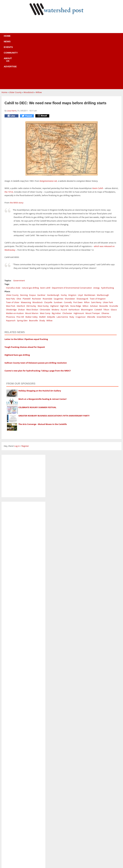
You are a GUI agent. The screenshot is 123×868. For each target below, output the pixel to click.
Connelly (68, 257)
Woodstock (29, 47)
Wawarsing (26, 257)
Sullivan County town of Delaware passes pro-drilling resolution (36, 317)
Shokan (21, 264)
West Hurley (43, 260)
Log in (17, 401)
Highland (54, 260)
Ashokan (94, 260)
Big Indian (56, 268)
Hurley (64, 250)
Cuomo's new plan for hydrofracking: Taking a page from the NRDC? (38, 325)
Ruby (72, 271)
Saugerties (59, 253)
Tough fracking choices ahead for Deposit (25, 302)
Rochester (37, 253)
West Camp (45, 268)
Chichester (67, 268)
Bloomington (87, 264)
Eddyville (51, 271)
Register (25, 401)
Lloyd (80, 250)
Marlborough (103, 250)
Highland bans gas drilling (17, 309)
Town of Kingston (98, 253)
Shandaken (70, 253)
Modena (55, 264)
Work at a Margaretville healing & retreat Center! (42, 354)
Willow (39, 47)
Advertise (84, 38)
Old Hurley (31, 260)
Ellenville (91, 271)
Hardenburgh (53, 250)
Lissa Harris (12, 65)
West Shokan (32, 264)
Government (19, 235)
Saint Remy (96, 257)
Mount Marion (32, 268)
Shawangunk (82, 253)
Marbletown (90, 250)
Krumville (114, 260)
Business (62, 839)
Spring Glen (22, 275)
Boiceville (104, 260)
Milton (86, 260)
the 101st (9, 146)
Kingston (72, 250)
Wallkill (42, 271)
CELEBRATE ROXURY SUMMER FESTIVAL (37, 362)
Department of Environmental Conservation (72, 242)
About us (66, 38)
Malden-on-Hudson (15, 268)
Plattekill (27, 253)
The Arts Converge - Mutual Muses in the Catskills (43, 379)
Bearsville (33, 275)
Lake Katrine (62, 271)
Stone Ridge (76, 260)
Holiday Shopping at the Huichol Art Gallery (40, 345)
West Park (11, 260)
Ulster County (15, 47)
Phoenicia (11, 271)
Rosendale (47, 253)
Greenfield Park (104, 271)
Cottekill (98, 264)
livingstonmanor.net (48, 135)
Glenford (21, 260)
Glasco (114, 264)
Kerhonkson (74, 264)
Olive (19, 253)
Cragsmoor (81, 271)
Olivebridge (11, 264)
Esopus (33, 250)
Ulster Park (108, 257)
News (19, 38)
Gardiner (41, 250)
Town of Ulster (13, 257)
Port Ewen (78, 257)
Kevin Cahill (98, 143)
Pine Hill (20, 271)
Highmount (79, 268)
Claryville (48, 257)
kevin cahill (45, 242)
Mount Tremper (93, 268)
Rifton (87, 257)
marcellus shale (13, 242)
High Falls (64, 260)
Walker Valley (32, 271)
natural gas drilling (30, 242)
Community (49, 38)
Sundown (58, 257)
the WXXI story (16, 157)
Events (32, 38)
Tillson (106, 264)
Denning (24, 250)
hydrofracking (107, 242)
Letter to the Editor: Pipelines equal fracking (26, 294)
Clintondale (45, 264)
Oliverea (105, 268)
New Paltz (11, 253)
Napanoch (11, 275)
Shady (42, 275)
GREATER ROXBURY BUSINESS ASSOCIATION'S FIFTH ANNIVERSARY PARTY (54, 370)
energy (96, 242)
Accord (64, 264)
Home (7, 38)
